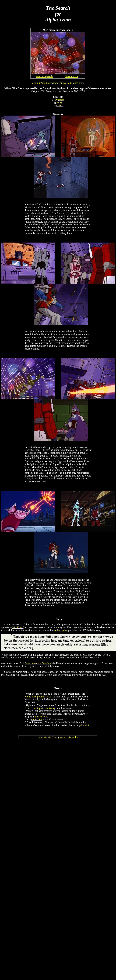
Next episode (72, 76)
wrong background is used (38, 697)
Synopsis (59, 100)
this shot (38, 719)
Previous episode (44, 76)
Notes (59, 103)
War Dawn (18, 627)
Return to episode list (58, 737)
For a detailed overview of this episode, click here (58, 83)
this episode (41, 717)
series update (61, 630)
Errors (59, 105)
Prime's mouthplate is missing (40, 708)
